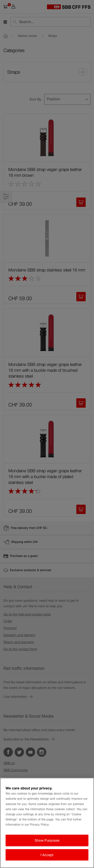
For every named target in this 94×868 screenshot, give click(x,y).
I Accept (47, 855)
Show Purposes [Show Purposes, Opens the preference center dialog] (47, 840)
